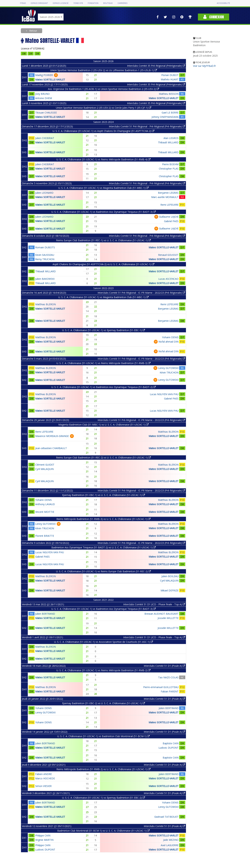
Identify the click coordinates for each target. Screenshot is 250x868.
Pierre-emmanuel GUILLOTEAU (161, 687)
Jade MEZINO (171, 840)
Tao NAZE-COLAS (168, 677)
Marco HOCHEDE (45, 778)
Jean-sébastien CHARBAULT (51, 448)
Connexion (214, 17)
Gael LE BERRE (170, 113)
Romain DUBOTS (45, 247)
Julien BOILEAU (170, 576)
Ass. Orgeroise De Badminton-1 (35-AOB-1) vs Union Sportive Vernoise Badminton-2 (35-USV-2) (103, 89)
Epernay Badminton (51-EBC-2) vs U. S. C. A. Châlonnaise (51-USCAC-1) (104, 703)
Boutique (108, 3)
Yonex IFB (78, 3)
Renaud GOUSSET (168, 255)
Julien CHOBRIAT (45, 138)
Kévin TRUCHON (169, 372)
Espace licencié (61, 3)
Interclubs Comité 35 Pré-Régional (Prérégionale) (156, 66)
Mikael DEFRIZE (170, 590)
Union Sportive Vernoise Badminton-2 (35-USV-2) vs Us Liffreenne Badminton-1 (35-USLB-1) (104, 70)
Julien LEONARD (44, 193)
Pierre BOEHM (170, 164)
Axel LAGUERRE (170, 845)
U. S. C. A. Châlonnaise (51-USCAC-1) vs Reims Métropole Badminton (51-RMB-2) (103, 670)
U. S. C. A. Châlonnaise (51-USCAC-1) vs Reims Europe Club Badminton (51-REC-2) (103, 571)
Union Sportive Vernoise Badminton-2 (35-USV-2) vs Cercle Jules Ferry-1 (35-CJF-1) (104, 108)
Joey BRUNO (42, 94)
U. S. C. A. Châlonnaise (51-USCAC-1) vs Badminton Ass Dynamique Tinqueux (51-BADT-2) (104, 387)
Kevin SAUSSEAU (45, 255)
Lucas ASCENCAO (168, 279)
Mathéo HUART (170, 79)
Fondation (93, 3)
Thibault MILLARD (168, 142)
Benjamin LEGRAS (168, 193)
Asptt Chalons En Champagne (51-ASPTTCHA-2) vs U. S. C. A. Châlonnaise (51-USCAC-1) (103, 264)
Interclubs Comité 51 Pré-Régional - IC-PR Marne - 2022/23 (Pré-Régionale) (141, 293)
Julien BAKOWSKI (45, 279)
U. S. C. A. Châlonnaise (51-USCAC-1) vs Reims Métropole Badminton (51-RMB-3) (103, 363)
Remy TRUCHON (45, 259)
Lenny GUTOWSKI (168, 368)
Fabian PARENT (170, 691)
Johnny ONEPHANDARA (165, 117)
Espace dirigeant (39, 3)
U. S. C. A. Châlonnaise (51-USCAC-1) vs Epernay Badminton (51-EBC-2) (104, 798)
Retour (33, 31)
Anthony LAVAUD (45, 504)
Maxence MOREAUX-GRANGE (52, 436)
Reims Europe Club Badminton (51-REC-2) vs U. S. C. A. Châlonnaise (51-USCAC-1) (103, 458)
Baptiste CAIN (171, 743)
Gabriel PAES (171, 221)
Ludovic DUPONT (168, 748)
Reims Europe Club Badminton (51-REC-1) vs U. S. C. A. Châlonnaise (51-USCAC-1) (103, 240)
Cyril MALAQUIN (44, 469)
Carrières (122, 3)
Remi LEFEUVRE (169, 205)
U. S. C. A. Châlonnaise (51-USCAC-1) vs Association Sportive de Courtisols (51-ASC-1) (104, 642)
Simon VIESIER (43, 786)
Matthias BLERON (45, 304)
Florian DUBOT (170, 75)
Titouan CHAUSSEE (46, 113)
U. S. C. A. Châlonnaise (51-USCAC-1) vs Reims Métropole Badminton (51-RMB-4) (103, 159)
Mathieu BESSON (169, 94)
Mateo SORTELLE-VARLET (50, 80)
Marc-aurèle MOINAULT (165, 197)
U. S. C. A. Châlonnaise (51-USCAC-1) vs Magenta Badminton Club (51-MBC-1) (103, 188)
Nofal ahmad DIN (168, 342)
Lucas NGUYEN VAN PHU (164, 394)
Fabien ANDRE (43, 774)
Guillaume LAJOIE (169, 217)
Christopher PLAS (169, 169)
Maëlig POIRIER (44, 75)
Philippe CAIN (43, 835)
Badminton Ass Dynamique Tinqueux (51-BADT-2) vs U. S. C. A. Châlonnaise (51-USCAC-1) (104, 547)
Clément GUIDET (45, 465)
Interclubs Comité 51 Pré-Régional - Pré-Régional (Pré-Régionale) (147, 126)
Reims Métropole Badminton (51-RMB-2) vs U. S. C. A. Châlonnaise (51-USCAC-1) (103, 769)
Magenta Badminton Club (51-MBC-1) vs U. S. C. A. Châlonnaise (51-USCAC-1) (103, 425)
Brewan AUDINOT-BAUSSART (161, 614)
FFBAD (23, 3)
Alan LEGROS (171, 138)
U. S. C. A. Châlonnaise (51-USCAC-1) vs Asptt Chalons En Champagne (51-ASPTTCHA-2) (103, 131)
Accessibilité (223, 3)
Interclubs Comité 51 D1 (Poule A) (164, 666)
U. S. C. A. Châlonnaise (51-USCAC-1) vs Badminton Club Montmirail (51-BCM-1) (103, 736)
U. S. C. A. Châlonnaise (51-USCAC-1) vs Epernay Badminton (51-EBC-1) (104, 330)
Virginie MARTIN (44, 840)
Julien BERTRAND (45, 614)
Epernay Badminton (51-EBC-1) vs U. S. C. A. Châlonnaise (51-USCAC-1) (104, 495)
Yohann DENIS (170, 337)
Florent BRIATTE (45, 536)
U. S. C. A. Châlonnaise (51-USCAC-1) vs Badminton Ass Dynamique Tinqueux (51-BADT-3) (104, 212)
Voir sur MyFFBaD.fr (204, 66)
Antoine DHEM (44, 98)
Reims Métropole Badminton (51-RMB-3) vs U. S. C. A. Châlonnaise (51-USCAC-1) (103, 519)
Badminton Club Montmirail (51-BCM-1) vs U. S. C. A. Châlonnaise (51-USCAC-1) (103, 831)
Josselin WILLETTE (168, 618)
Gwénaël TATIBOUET (166, 817)
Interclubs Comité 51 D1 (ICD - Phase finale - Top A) (154, 604)
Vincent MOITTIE (45, 512)
